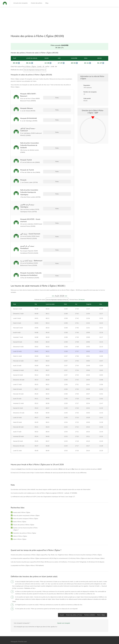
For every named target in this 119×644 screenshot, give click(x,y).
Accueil (62, 574)
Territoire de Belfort (90, 574)
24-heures (81, 259)
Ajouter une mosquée (64, 582)
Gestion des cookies (100, 623)
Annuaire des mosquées (20, 3)
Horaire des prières (37, 3)
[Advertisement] (50, 18)
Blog (47, 3)
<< (53, 255)
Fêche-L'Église (101, 574)
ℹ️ (16, 63)
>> (66, 255)
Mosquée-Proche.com (19, 601)
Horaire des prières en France (74, 574)
